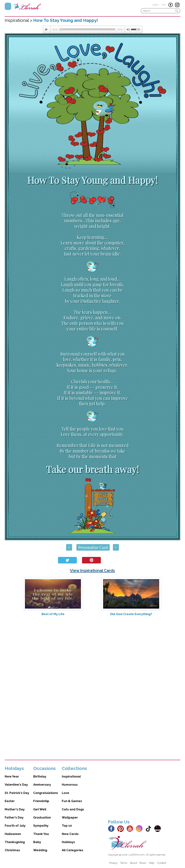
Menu (8, 6)
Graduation (42, 817)
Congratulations (46, 793)
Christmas (12, 850)
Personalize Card (93, 547)
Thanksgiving (15, 842)
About (133, 863)
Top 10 (67, 826)
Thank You (41, 834)
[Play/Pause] (47, 29)
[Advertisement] (93, 647)
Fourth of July (15, 826)
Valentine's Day (16, 785)
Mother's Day (15, 809)
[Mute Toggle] (128, 29)
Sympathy (41, 826)
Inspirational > (19, 20)
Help (152, 863)
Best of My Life (53, 614)
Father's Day (14, 817)
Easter (10, 801)
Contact (162, 863)
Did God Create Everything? (131, 614)
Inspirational (71, 776)
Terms (124, 863)
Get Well (40, 809)
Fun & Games (72, 801)
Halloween (13, 834)
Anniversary (42, 785)
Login (155, 5)
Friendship (41, 801)
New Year (12, 776)
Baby (37, 842)
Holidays (68, 842)
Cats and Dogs (73, 809)
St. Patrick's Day (17, 793)
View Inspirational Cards (92, 570)
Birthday (40, 776)
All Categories (73, 850)
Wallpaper (70, 817)
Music (143, 863)
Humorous (70, 785)
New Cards (70, 834)
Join (164, 5)
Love (65, 793)
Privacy (113, 863)
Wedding (40, 850)
